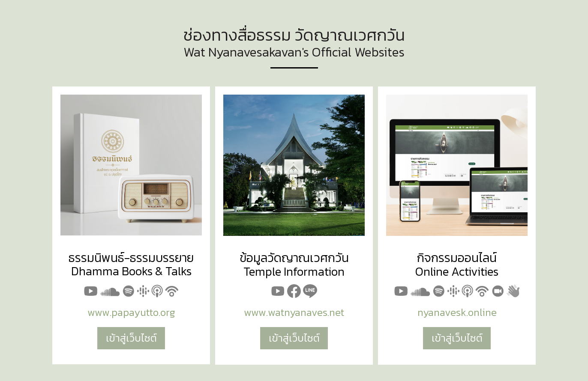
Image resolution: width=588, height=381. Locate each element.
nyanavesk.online (457, 312)
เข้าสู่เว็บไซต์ (131, 338)
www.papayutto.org (131, 312)
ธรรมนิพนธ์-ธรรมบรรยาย (131, 257)
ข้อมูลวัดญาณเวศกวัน (294, 257)
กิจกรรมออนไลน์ (457, 257)
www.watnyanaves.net (294, 312)
